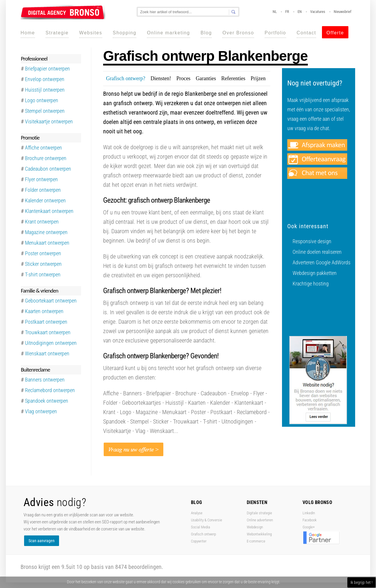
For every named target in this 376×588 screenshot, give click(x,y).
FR (287, 12)
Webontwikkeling (259, 534)
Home (28, 33)
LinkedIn (309, 513)
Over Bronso (238, 33)
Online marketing (168, 33)
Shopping (125, 33)
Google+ (309, 527)
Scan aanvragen (42, 541)
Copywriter (199, 541)
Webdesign (255, 527)
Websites (91, 33)
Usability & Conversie (207, 520)
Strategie (57, 33)
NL (275, 12)
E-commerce (256, 541)
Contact (306, 33)
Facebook (310, 520)
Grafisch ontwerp (203, 534)
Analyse (197, 513)
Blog (206, 33)
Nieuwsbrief (343, 12)
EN (300, 12)
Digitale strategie (259, 513)
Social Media (200, 527)
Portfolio (275, 33)
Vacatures (318, 12)
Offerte (335, 33)
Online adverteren (260, 520)
